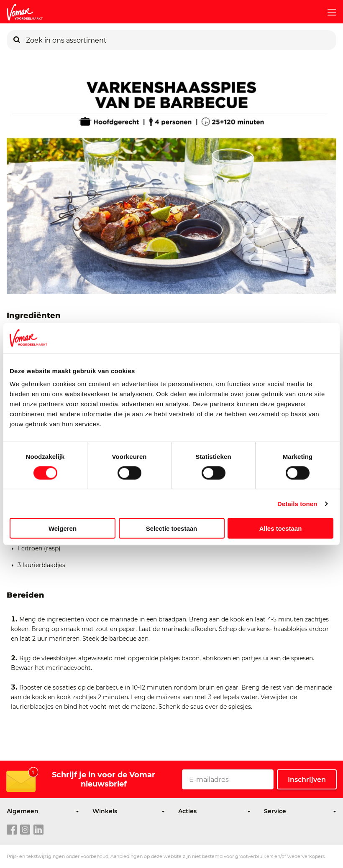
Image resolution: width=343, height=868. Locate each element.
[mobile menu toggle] (328, 12)
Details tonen (297, 503)
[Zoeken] (17, 40)
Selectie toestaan (172, 528)
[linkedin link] (38, 830)
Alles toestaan (281, 528)
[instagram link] (25, 830)
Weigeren (63, 528)
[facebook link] (12, 830)
